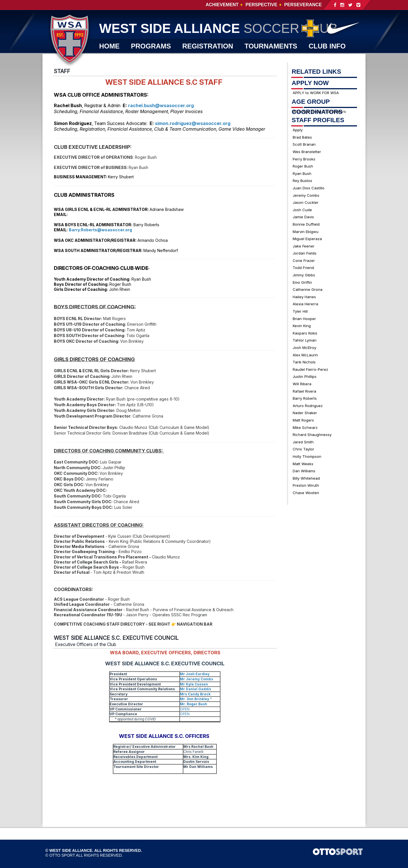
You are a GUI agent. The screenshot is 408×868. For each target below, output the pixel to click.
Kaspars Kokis (305, 333)
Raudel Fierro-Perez (310, 369)
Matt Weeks (303, 464)
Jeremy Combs (306, 195)
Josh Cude (302, 210)
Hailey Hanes (304, 297)
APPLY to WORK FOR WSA (316, 93)
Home (109, 46)
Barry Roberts (305, 398)
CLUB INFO (327, 46)
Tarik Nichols (304, 362)
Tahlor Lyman (305, 340)
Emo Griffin (302, 282)
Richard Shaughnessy (312, 435)
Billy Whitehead (306, 478)
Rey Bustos (302, 181)
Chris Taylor (303, 449)
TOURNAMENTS (271, 46)
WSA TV (112, 59)
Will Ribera (302, 384)
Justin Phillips (305, 376)
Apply (298, 130)
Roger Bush (303, 166)
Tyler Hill (300, 311)
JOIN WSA (184, 59)
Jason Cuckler (306, 202)
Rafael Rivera (304, 391)
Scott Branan (304, 144)
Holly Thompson (307, 456)
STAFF (62, 71)
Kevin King (302, 326)
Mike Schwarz (305, 427)
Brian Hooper (304, 319)
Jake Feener (304, 246)
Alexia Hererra (305, 304)
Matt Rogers (303, 420)
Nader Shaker (305, 413)
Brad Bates (302, 137)
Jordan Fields (305, 253)
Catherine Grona (308, 289)
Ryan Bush (302, 173)
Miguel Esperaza (307, 239)
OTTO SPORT (62, 855)
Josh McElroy (304, 348)
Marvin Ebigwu (306, 232)
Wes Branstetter (307, 152)
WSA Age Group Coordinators (319, 111)
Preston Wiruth (306, 485)
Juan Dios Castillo (309, 188)
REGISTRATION (208, 46)
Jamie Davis (303, 217)
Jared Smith (303, 442)
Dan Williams (304, 471)
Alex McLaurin (305, 355)
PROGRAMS (151, 46)
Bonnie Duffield (306, 224)
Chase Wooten (306, 493)
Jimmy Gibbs (304, 275)
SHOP (146, 59)
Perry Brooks (304, 159)
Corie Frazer (304, 261)
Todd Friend (303, 268)
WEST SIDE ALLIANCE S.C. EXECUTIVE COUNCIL (116, 638)
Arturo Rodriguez (308, 406)
